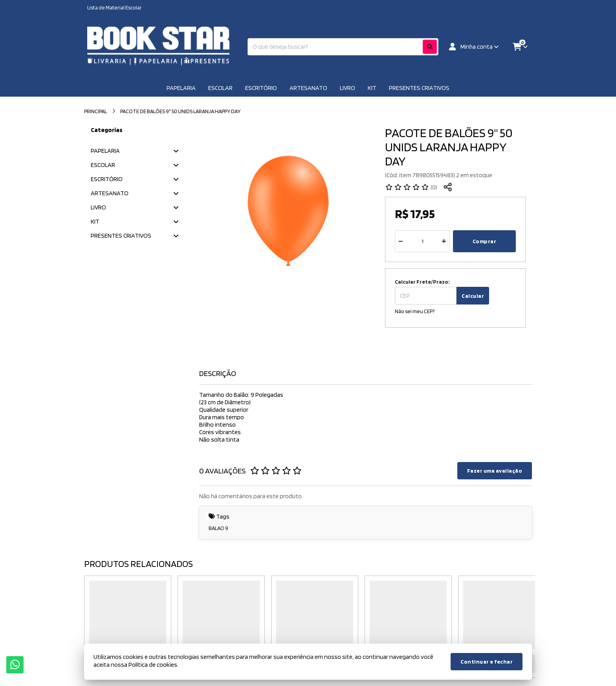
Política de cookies (153, 665)
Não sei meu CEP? (415, 311)
